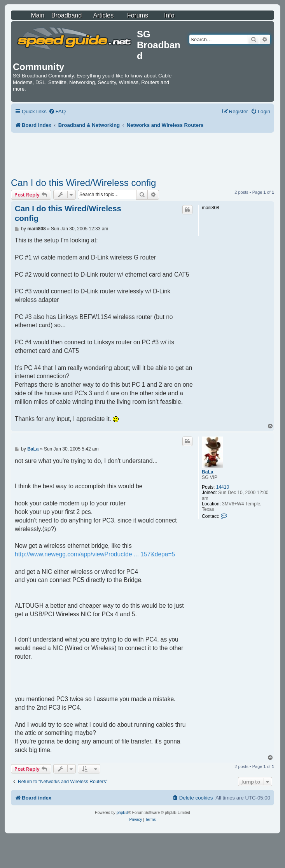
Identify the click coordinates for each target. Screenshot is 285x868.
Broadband (66, 15)
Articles (103, 15)
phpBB (122, 813)
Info (169, 15)
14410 (223, 487)
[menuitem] (57, 111)
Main (38, 15)
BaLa (207, 472)
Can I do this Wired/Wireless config (83, 183)
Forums (138, 15)
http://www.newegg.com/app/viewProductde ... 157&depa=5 (95, 554)
